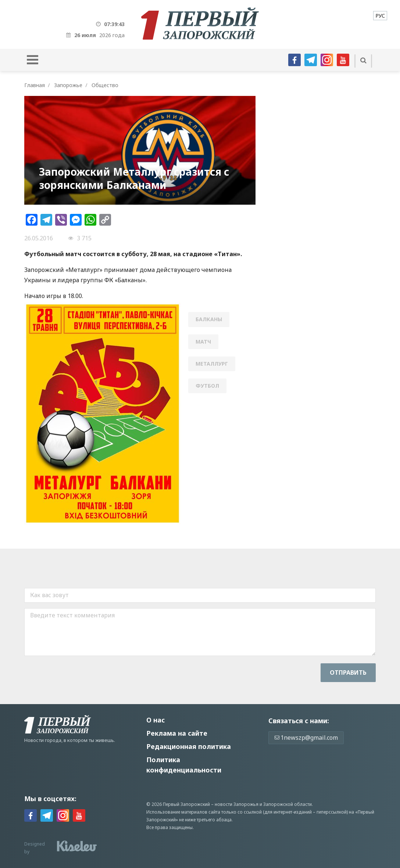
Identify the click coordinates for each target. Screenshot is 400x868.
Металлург (212, 364)
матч (203, 342)
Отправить (348, 672)
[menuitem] (380, 16)
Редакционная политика (189, 746)
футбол (207, 386)
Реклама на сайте (177, 733)
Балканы (209, 319)
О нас (156, 720)
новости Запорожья (237, 804)
